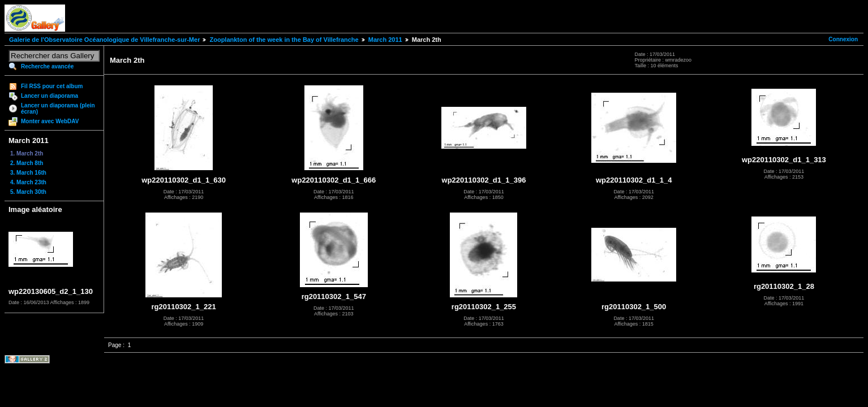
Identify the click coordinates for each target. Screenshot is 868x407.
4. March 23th (28, 182)
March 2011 (385, 40)
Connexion (843, 39)
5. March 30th (28, 192)
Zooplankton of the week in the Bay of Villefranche (284, 40)
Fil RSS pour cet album (52, 86)
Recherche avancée (47, 66)
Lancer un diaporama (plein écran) (58, 109)
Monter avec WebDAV (50, 121)
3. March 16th (28, 173)
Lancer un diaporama (50, 96)
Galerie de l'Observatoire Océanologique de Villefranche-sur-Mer (104, 40)
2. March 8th (27, 163)
